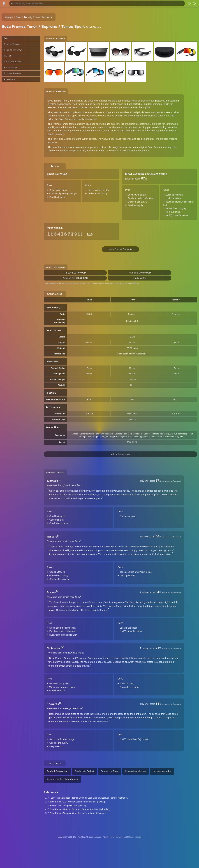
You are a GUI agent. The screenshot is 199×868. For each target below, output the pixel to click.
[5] (61, 703)
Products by (110, 771)
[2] (59, 536)
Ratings (8, 56)
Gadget (9, 17)
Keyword (136, 771)
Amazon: (75, 273)
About (105, 837)
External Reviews (12, 73)
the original (144, 107)
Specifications (11, 68)
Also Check (10, 79)
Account (138, 837)
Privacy (119, 837)
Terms (112, 837)
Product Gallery (12, 44)
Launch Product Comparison (120, 249)
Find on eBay (140, 278)
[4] (62, 647)
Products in (84, 771)
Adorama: (140, 273)
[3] (58, 591)
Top (6, 38)
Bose (19, 17)
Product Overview (13, 50)
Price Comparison (12, 62)
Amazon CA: (75, 278)
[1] (60, 480)
